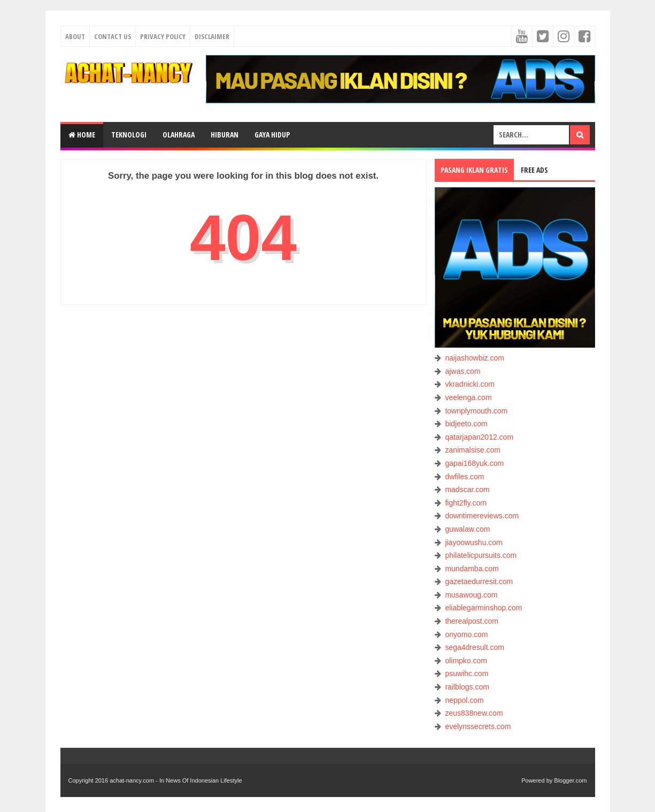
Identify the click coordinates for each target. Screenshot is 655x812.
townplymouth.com (476, 411)
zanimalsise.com (472, 450)
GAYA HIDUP (272, 135)
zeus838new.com (474, 713)
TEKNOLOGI (129, 135)
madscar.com (467, 489)
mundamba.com (472, 569)
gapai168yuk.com (474, 463)
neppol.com (464, 700)
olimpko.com (466, 661)
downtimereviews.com (482, 516)
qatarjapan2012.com (479, 437)
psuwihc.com (467, 673)
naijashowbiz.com (475, 358)
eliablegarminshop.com (483, 608)
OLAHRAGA (179, 135)
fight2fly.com (466, 503)
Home (82, 135)
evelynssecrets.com (478, 726)
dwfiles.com (464, 477)
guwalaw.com (467, 529)
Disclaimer (212, 36)
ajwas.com (463, 371)
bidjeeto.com (466, 424)
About (75, 36)
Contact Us (113, 36)
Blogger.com (570, 780)
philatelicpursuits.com (481, 555)
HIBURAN (225, 135)
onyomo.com (466, 634)
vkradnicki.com (470, 384)
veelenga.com (468, 397)
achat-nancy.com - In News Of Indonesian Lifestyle (176, 780)
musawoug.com (471, 595)
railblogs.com (467, 687)
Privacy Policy (163, 36)
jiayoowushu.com (473, 542)
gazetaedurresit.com (479, 581)
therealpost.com (472, 621)
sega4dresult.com (475, 647)
